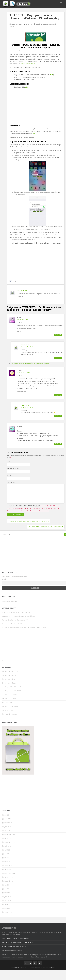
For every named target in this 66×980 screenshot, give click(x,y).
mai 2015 (7, 858)
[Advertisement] (36, 108)
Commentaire (11, 482)
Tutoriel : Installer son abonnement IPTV (15, 620)
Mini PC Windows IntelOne (13, 706)
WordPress (51, 968)
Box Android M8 (10, 679)
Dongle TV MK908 (11, 699)
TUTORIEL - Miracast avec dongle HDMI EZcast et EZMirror (30, 363)
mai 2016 (7, 815)
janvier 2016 (8, 827)
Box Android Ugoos (11, 683)
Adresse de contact (14, 468)
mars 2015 (8, 862)
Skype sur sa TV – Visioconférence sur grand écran (18, 616)
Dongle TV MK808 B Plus (13, 691)
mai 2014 (7, 889)
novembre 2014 (10, 873)
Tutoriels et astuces (11, 714)
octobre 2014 (9, 877)
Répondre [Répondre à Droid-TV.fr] (58, 358)
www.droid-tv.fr (46, 957)
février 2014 (8, 893)
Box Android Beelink (11, 671)
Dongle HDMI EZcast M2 (43, 24)
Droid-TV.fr (29, 24)
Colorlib (38, 968)
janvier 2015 (8, 869)
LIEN (52, 75)
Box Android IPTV (10, 675)
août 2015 (8, 846)
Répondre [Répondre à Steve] (58, 335)
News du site (9, 710)
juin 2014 (7, 885)
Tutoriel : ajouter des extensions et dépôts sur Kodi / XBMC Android (24, 628)
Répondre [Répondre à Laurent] (58, 395)
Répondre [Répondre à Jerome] (58, 444)
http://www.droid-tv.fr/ (28, 64)
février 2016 (8, 823)
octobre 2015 (9, 838)
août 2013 (8, 900)
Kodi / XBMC (9, 702)
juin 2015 (7, 854)
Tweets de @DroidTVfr (10, 601)
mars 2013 (8, 908)
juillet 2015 (8, 850)
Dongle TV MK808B (11, 695)
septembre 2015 (10, 842)
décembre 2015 (9, 831)
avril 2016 (8, 819)
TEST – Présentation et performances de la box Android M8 (46, 527)
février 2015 (8, 866)
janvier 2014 (8, 897)
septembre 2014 (10, 881)
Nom (9, 461)
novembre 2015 (10, 834)
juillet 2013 (8, 904)
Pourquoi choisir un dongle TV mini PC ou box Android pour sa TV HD (29, 521)
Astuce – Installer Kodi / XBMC (12, 624)
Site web (10, 475)
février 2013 (8, 912)
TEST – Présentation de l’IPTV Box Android (16, 612)
